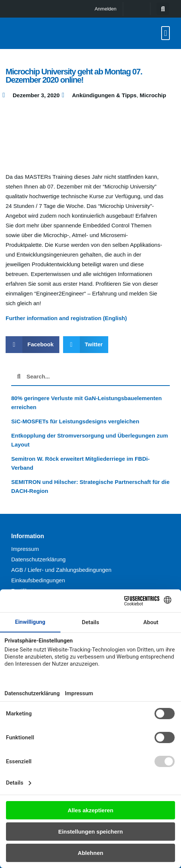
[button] (163, 9)
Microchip (153, 95)
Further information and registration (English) (66, 318)
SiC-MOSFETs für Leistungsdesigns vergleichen (75, 421)
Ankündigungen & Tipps (104, 95)
